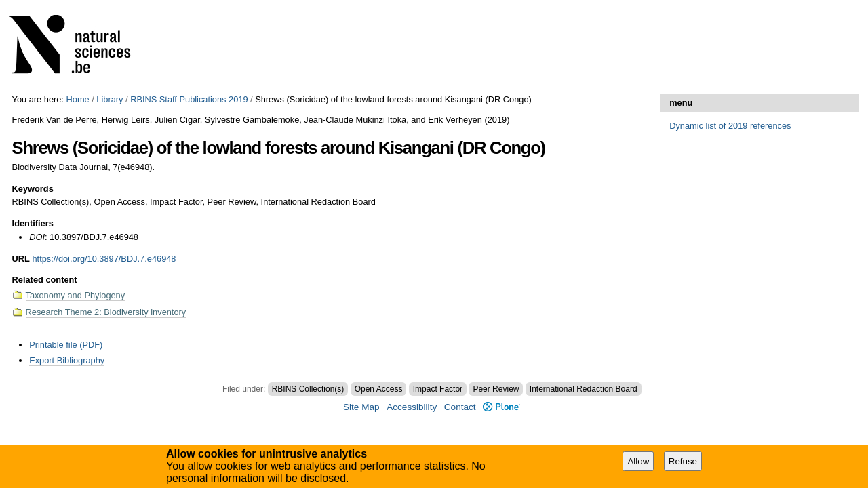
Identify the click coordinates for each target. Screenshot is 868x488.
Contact (460, 407)
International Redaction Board (584, 389)
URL (21, 259)
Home (78, 99)
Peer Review (496, 389)
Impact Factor (438, 389)
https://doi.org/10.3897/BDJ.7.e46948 (104, 259)
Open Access (379, 389)
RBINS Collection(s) (308, 389)
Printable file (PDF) (66, 345)
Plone (501, 407)
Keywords (33, 189)
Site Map (361, 407)
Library (110, 99)
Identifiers (33, 223)
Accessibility (412, 407)
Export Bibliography (67, 360)
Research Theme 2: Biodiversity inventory (106, 312)
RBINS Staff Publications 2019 (189, 99)
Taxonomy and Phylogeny (76, 295)
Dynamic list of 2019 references (730, 126)
